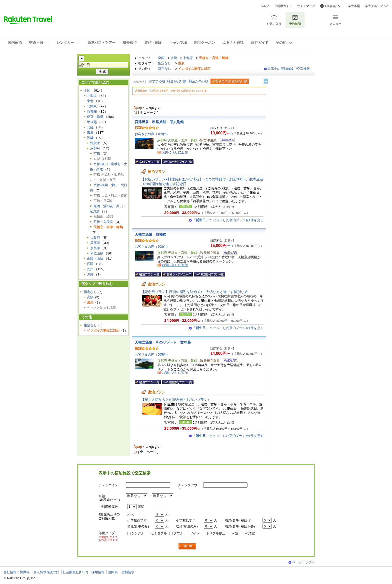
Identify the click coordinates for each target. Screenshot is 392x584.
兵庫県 (95, 243)
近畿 (174, 58)
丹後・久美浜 (103, 222)
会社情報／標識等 (16, 572)
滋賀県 (95, 143)
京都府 (188, 58)
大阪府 (95, 238)
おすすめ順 (157, 81)
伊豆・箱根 (95, 117)
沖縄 (90, 274)
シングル (138, 533)
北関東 (92, 106)
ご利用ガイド (283, 6)
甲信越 (92, 122)
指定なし (164, 63)
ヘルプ (264, 6)
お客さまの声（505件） (152, 354)
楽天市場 (354, 6)
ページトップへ (303, 562)
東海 (90, 132)
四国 (90, 264)
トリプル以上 (216, 533)
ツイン (195, 533)
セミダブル (159, 533)
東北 (90, 101)
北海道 (92, 96)
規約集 (113, 572)
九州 (90, 269)
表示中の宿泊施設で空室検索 (289, 69)
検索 (187, 546)
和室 (235, 533)
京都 (97, 154)
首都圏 (92, 111)
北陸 (90, 127)
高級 (90, 297)
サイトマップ (306, 6)
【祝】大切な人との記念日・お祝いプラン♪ (175, 400)
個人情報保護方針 (46, 572)
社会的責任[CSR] (75, 572)
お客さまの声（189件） (152, 134)
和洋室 (250, 533)
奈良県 (95, 248)
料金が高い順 (198, 81)
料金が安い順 (177, 81)
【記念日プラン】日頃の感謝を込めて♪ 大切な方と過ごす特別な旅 (194, 292)
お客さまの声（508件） (152, 247)
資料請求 (128, 572)
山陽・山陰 (95, 259)
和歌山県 (97, 253)
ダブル (178, 533)
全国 (161, 58)
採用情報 (98, 572)
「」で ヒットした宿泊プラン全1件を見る (228, 220)
